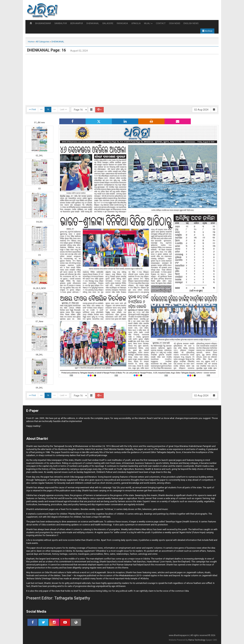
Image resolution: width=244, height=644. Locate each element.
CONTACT (161, 23)
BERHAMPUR (77, 23)
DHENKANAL (93, 23)
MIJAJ (148, 23)
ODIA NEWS (175, 23)
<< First (32, 109)
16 (48, 109)
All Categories (43, 42)
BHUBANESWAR (43, 23)
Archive (207, 31)
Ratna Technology (197, 640)
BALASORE (108, 23)
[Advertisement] (122, 80)
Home (31, 42)
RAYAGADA (122, 23)
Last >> (64, 109)
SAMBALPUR (61, 23)
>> (55, 109)
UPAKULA (136, 23)
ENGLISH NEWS (191, 23)
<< (41, 109)
